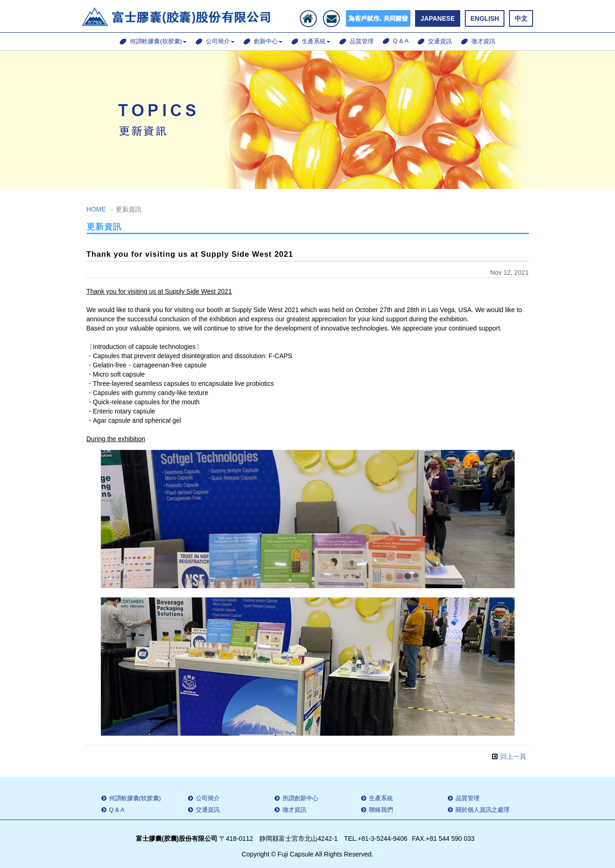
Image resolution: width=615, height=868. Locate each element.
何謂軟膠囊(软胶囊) (153, 41)
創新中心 (263, 41)
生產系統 (311, 41)
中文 (521, 18)
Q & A (396, 41)
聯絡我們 (377, 810)
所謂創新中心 (296, 798)
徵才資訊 (478, 41)
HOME (96, 209)
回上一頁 (513, 756)
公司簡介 (215, 41)
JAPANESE (438, 18)
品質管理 (357, 41)
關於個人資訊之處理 (479, 810)
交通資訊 (435, 41)
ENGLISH (485, 18)
